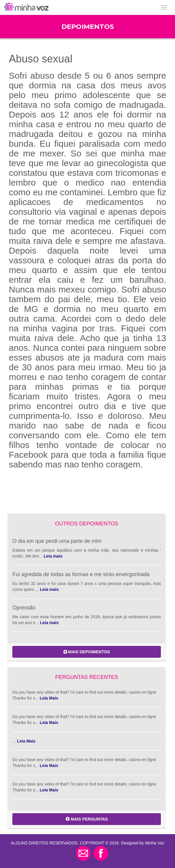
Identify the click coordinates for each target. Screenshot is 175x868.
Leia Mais (49, 698)
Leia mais (53, 556)
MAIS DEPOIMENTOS (87, 652)
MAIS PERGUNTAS (87, 819)
